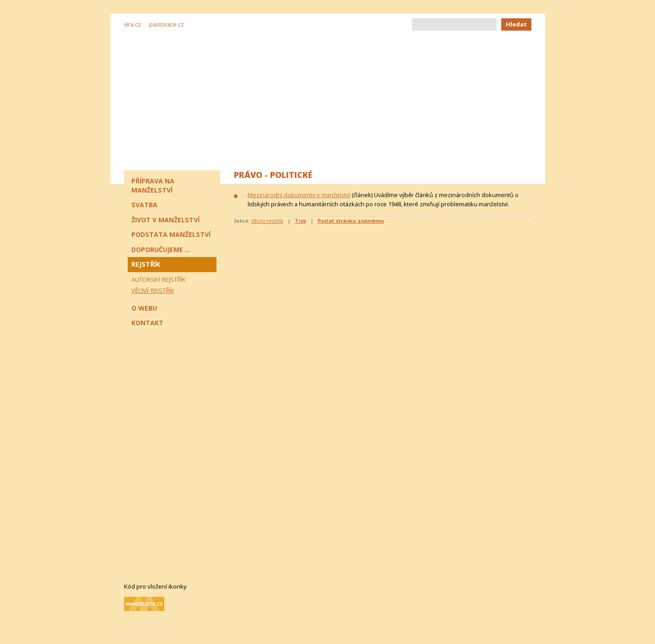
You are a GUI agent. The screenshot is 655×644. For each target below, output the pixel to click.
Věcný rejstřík (267, 221)
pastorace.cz (167, 24)
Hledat (516, 24)
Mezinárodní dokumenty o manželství (299, 195)
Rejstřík (146, 264)
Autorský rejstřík (158, 279)
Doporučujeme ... (161, 250)
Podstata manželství (171, 234)
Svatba (144, 205)
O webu (144, 308)
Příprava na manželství (153, 185)
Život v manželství (165, 220)
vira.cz (133, 24)
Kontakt (147, 323)
